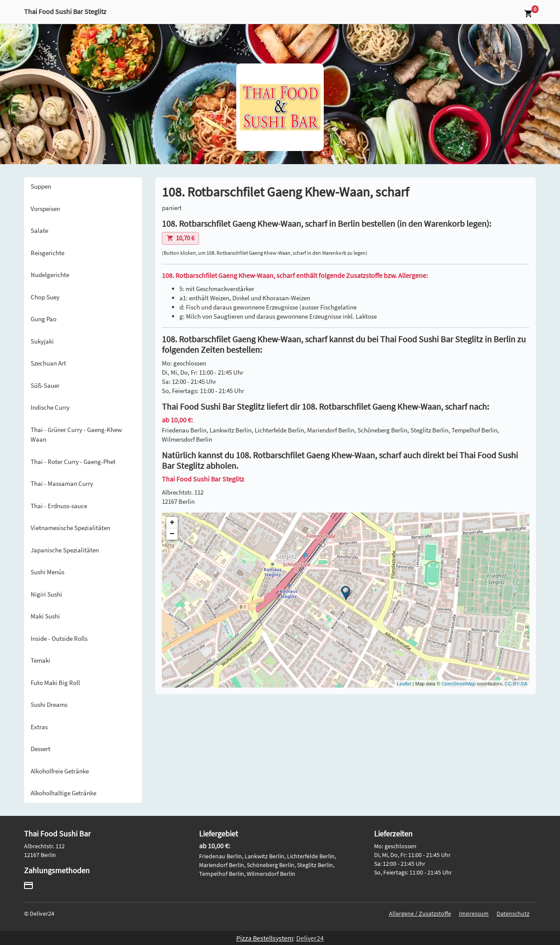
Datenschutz (513, 913)
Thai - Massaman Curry (62, 483)
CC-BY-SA (516, 684)
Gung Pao (44, 319)
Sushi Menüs (47, 572)
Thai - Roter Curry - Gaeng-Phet (73, 462)
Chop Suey (45, 297)
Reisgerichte (47, 253)
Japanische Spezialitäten (65, 550)
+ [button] (172, 523)
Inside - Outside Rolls (59, 638)
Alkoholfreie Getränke (60, 771)
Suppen (41, 186)
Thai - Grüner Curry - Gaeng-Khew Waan (76, 435)
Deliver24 (310, 938)
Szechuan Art (48, 363)
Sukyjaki (42, 341)
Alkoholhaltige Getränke (63, 793)
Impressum (474, 913)
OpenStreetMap (458, 684)
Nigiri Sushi (46, 594)
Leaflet (404, 684)
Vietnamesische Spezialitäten (70, 528)
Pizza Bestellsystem (265, 938)
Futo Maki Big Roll (55, 683)
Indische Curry (50, 407)
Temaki (40, 660)
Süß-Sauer (45, 385)
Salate (39, 230)
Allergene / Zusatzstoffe (420, 913)
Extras (39, 727)
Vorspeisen (45, 209)
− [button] (172, 534)
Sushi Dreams (49, 704)
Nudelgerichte (50, 275)
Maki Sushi (45, 616)
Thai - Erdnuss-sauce (59, 506)
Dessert (40, 749)
